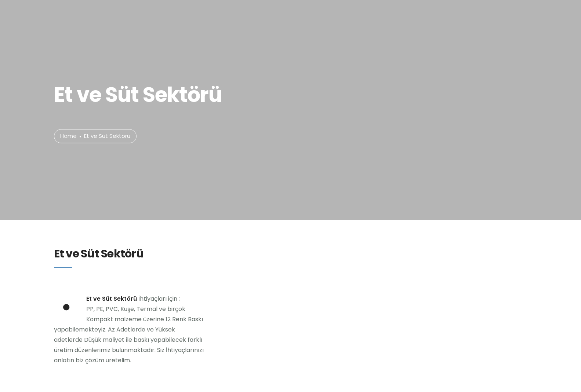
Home (68, 136)
